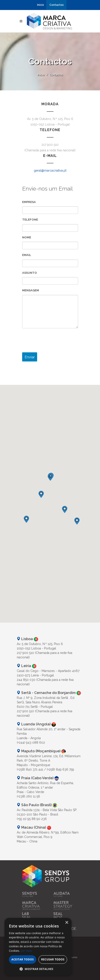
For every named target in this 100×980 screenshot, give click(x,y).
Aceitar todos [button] (23, 959)
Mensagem (31, 290)
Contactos (57, 5)
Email (27, 255)
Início (41, 5)
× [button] (67, 923)
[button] (50, 478)
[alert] (38, 947)
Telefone (30, 220)
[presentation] (56, 340)
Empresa (29, 202)
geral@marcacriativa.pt (50, 170)
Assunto (30, 273)
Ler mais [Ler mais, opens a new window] (26, 951)
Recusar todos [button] (53, 959)
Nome (27, 237)
